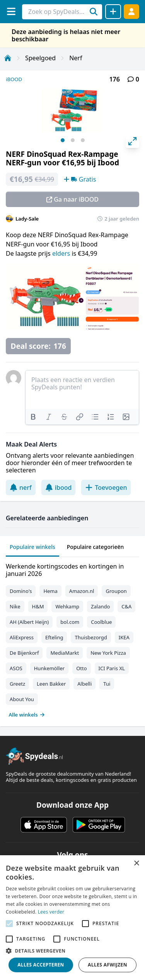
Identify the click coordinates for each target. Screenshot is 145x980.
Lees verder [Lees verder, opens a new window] (51, 912)
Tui (107, 684)
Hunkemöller (49, 668)
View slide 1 (63, 140)
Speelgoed (40, 58)
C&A (126, 606)
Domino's (21, 591)
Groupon (116, 591)
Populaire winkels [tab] (32, 547)
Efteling (54, 637)
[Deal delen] (113, 12)
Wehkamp (67, 606)
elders (62, 253)
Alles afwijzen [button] (107, 965)
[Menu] (11, 11)
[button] (72, 951)
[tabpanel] (72, 639)
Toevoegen (106, 487)
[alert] (72, 918)
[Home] (8, 58)
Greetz (17, 684)
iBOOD (14, 79)
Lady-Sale (27, 219)
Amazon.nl (82, 591)
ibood (59, 487)
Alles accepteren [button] (41, 965)
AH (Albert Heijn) (29, 622)
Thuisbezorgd (91, 637)
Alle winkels (27, 715)
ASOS (16, 668)
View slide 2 (73, 140)
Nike (15, 606)
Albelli (84, 684)
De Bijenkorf (24, 653)
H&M (38, 606)
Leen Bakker (51, 684)
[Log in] (131, 11)
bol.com (70, 622)
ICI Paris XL (112, 668)
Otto (81, 668)
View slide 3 (83, 140)
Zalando (100, 606)
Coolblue (101, 622)
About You (22, 699)
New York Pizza (108, 653)
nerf (21, 487)
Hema (50, 591)
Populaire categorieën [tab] (96, 547)
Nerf (76, 58)
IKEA (124, 637)
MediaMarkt (65, 653)
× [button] (136, 864)
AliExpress (22, 637)
